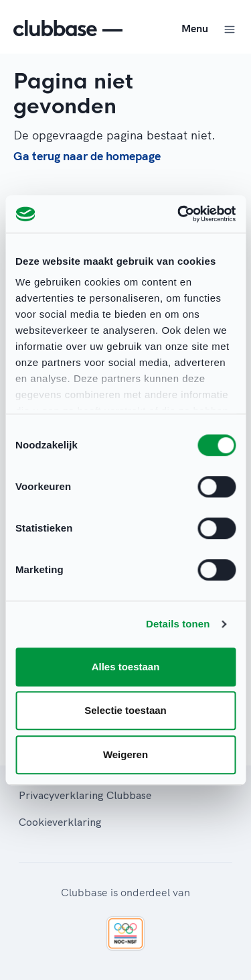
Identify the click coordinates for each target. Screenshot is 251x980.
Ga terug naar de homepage (87, 156)
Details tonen (178, 624)
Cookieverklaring (60, 822)
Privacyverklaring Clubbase (85, 795)
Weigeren (125, 754)
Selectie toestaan (125, 710)
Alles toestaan (126, 667)
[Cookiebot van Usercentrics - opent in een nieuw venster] (179, 214)
